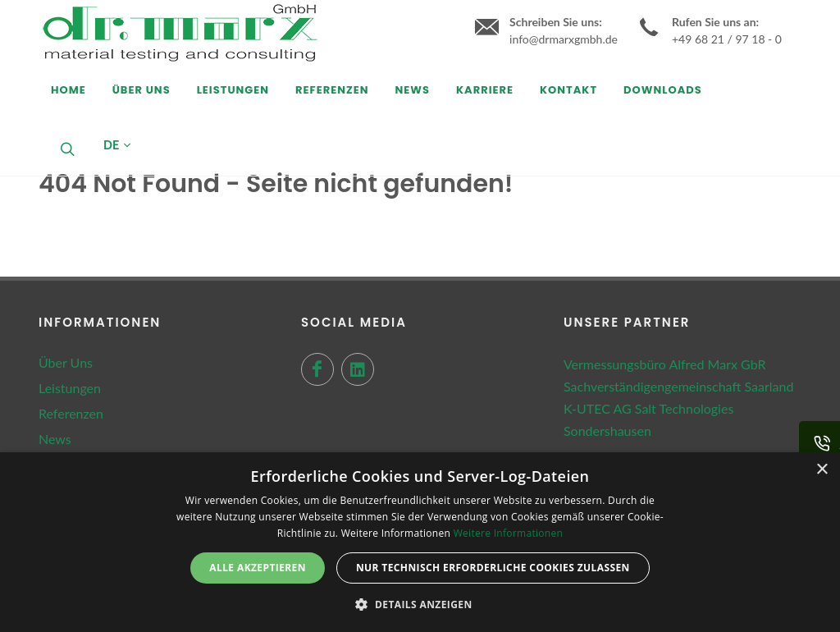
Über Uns (66, 362)
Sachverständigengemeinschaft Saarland (678, 386)
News (55, 439)
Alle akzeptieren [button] (258, 568)
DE (117, 145)
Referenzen (71, 413)
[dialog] (420, 542)
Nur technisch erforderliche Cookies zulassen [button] (493, 568)
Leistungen (70, 388)
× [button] (822, 470)
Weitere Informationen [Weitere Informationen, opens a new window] (509, 533)
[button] (420, 604)
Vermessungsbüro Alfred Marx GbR (664, 364)
